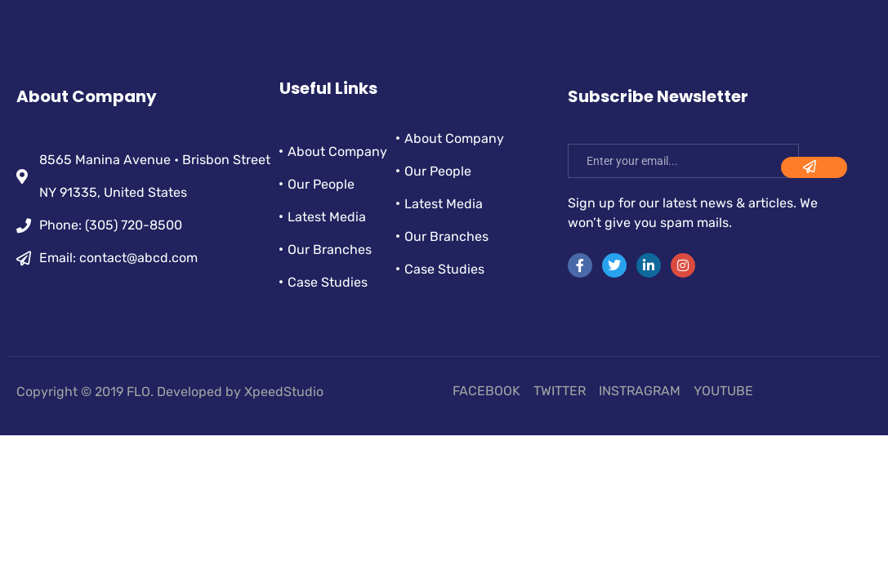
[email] (683, 161)
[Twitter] (614, 265)
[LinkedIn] (649, 265)
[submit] (814, 167)
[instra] (683, 265)
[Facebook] (580, 265)
